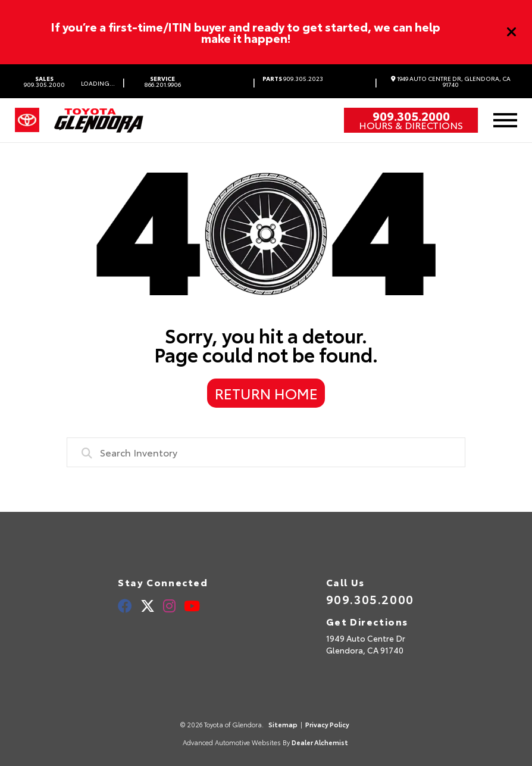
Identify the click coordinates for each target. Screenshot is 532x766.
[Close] (512, 32)
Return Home (266, 393)
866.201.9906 (163, 82)
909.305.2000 (44, 82)
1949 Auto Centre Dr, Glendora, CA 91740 (451, 82)
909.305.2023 (293, 79)
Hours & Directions (411, 125)
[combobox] (266, 452)
